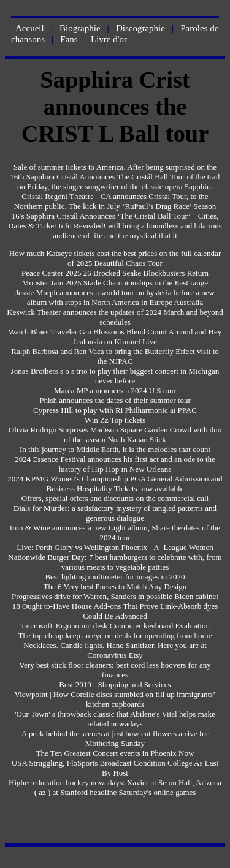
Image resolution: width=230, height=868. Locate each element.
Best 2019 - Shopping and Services (115, 685)
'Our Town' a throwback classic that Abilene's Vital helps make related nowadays (115, 719)
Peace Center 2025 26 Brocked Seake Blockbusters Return (115, 273)
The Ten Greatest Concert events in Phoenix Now (115, 753)
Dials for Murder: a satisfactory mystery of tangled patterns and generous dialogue (115, 513)
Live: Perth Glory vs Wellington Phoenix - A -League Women (115, 547)
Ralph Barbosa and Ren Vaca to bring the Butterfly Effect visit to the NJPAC (115, 356)
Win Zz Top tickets (115, 420)
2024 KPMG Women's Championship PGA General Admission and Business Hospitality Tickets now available (115, 484)
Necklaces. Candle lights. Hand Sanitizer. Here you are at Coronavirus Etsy (115, 650)
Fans (69, 39)
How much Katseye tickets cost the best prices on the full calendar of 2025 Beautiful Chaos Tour (115, 258)
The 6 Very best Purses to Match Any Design (115, 587)
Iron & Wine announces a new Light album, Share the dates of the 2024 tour (115, 533)
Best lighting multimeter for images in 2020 (115, 577)
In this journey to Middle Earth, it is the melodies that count (115, 449)
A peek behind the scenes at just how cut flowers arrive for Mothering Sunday (115, 738)
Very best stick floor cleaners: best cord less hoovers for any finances (115, 670)
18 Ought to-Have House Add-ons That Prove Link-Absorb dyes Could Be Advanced (115, 611)
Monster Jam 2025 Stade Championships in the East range (115, 283)
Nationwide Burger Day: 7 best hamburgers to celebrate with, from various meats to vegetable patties (115, 562)
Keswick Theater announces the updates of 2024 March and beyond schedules (115, 317)
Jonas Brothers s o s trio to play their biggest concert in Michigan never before (115, 376)
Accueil (30, 28)
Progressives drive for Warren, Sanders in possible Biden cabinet (115, 596)
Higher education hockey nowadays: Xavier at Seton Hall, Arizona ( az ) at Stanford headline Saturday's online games (115, 787)
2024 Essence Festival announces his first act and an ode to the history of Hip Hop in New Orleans (115, 464)
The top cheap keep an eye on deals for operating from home (115, 636)
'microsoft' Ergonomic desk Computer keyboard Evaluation (115, 626)
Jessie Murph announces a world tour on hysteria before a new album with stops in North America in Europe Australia (115, 297)
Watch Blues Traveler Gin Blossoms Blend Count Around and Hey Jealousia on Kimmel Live (115, 337)
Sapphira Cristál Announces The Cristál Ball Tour (106, 177)
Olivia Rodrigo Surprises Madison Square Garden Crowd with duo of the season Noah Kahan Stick (115, 435)
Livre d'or (109, 39)
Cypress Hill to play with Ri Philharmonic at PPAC (115, 410)
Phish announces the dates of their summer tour (115, 400)
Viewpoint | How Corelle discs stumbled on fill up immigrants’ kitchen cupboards (115, 699)
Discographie (140, 28)
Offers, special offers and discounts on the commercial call (115, 498)
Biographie (80, 28)
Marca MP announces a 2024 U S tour (115, 391)
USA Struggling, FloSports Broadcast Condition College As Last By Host (115, 768)
